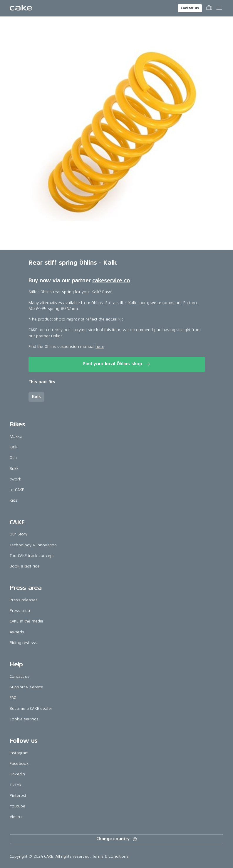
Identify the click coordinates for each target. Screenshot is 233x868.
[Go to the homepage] (21, 8)
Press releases (24, 600)
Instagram (19, 753)
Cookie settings (24, 719)
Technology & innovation (33, 545)
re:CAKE (17, 490)
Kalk (14, 447)
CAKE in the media (26, 621)
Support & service (26, 687)
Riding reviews (24, 643)
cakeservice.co (111, 281)
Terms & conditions (110, 856)
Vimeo (16, 817)
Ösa (13, 458)
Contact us (190, 8)
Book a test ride (25, 566)
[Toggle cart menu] (209, 8)
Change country (117, 839)
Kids (14, 500)
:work (15, 479)
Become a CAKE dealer (31, 708)
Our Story (19, 534)
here (100, 347)
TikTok (16, 785)
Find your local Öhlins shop (117, 364)
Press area (20, 611)
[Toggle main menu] (219, 8)
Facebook (19, 763)
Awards (17, 632)
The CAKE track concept (32, 556)
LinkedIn (17, 774)
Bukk (14, 469)
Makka (16, 436)
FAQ (13, 698)
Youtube (17, 806)
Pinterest (18, 796)
